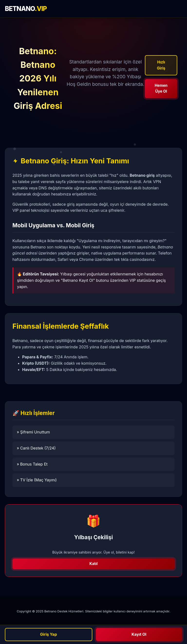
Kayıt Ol (139, 634)
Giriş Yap (49, 634)
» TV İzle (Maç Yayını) (37, 480)
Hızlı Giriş (161, 65)
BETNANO (26, 9)
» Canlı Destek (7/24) (36, 448)
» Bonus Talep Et (32, 464)
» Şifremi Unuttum (33, 432)
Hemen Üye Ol (161, 88)
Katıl (93, 564)
